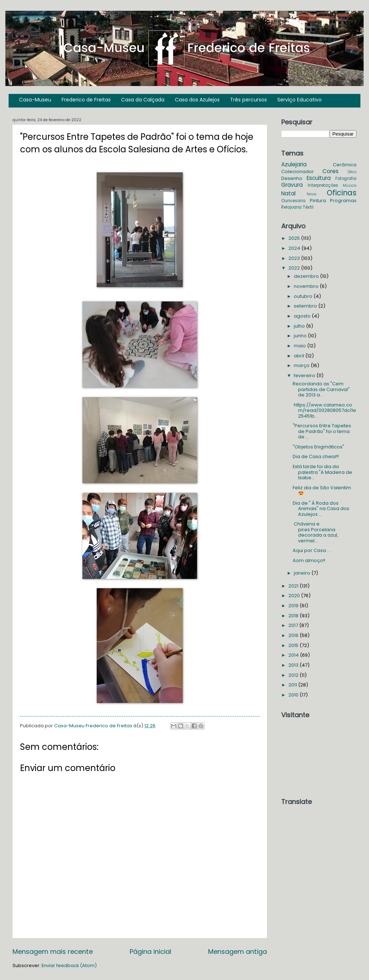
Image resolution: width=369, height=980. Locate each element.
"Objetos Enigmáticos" (318, 447)
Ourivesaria (293, 201)
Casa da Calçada (143, 100)
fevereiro (305, 375)
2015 (294, 645)
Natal (288, 193)
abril (299, 356)
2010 (294, 695)
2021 (294, 586)
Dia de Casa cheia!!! (316, 456)
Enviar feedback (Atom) (69, 965)
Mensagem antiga (238, 952)
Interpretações (323, 185)
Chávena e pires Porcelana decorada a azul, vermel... (315, 532)
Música (350, 185)
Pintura (318, 201)
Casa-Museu (35, 100)
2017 (294, 625)
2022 (295, 268)
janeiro (303, 573)
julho (300, 326)
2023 (295, 258)
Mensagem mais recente (53, 952)
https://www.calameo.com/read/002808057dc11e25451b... (324, 410)
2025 (295, 238)
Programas (343, 201)
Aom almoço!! (309, 560)
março (302, 365)
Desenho (292, 178)
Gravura (292, 185)
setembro (306, 306)
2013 (294, 665)
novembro (307, 286)
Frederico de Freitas (86, 100)
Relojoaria (291, 207)
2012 (294, 675)
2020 (295, 596)
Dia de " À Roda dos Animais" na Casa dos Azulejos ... (321, 509)
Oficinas (342, 193)
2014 (294, 655)
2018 (294, 616)
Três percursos (248, 100)
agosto (303, 316)
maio (300, 346)
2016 (294, 635)
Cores (330, 171)
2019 (294, 606)
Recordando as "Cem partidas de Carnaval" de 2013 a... (321, 389)
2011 (293, 685)
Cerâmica (345, 165)
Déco (352, 172)
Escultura (319, 178)
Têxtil (308, 207)
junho (301, 336)
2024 (295, 248)
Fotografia (346, 179)
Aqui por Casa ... (312, 550)
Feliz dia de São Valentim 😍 (322, 490)
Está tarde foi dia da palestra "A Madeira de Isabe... (322, 472)
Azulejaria (294, 164)
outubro (304, 296)
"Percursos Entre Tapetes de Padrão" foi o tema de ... (322, 431)
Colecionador (298, 172)
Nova (312, 194)
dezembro (307, 276)
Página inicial (150, 952)
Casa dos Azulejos (197, 100)
